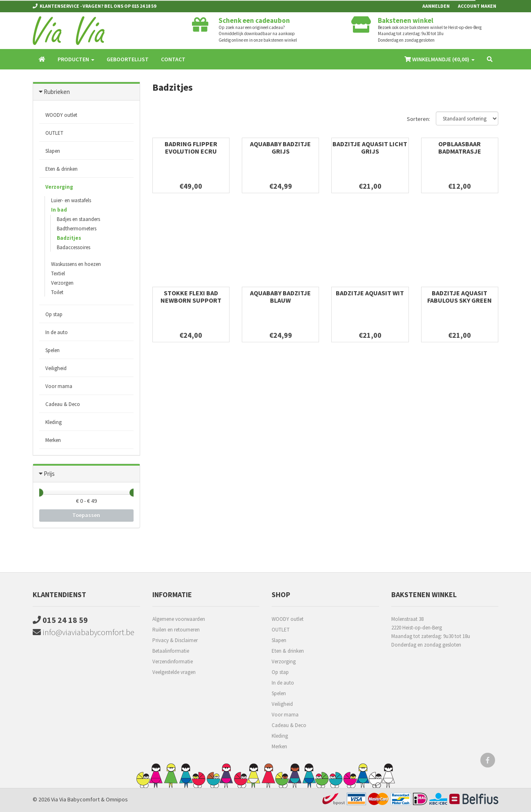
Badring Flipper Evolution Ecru (191, 147)
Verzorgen (62, 283)
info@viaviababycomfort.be (84, 632)
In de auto (57, 332)
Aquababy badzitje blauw (280, 297)
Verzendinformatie (173, 661)
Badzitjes (69, 238)
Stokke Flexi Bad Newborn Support (191, 297)
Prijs (49, 474)
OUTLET (54, 133)
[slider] (39, 493)
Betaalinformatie (171, 651)
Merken (53, 440)
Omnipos (117, 799)
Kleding (54, 422)
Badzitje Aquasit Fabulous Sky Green (460, 297)
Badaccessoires (74, 247)
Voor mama (59, 386)
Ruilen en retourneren (176, 630)
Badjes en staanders (78, 219)
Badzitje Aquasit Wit (370, 293)
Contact (173, 59)
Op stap (54, 314)
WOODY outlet (61, 115)
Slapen (53, 151)
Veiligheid (56, 368)
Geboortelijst (128, 59)
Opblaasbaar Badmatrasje (460, 147)
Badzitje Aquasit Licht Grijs (370, 147)
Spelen (52, 350)
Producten (76, 59)
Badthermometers (77, 229)
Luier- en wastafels (71, 200)
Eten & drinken (61, 169)
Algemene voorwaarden (179, 619)
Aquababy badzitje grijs (280, 147)
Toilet (57, 292)
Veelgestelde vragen (174, 672)
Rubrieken (57, 92)
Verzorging (59, 187)
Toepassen (86, 515)
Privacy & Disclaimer (175, 640)
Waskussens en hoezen (76, 264)
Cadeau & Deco (63, 404)
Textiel (58, 273)
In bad (59, 210)
